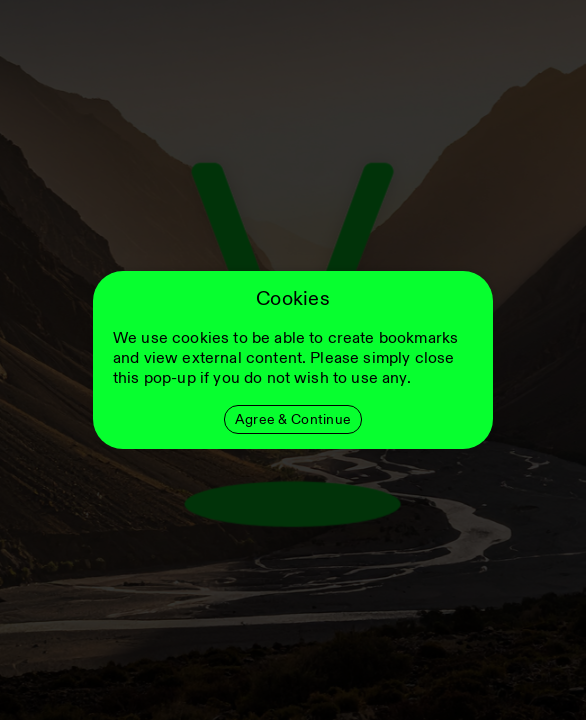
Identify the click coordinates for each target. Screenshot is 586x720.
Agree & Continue (293, 419)
